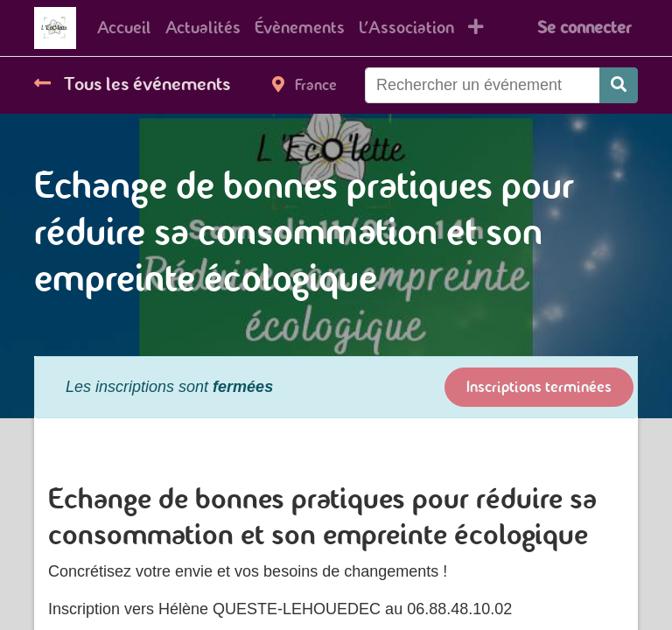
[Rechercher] (619, 85)
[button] (476, 28)
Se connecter (584, 28)
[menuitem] (124, 28)
